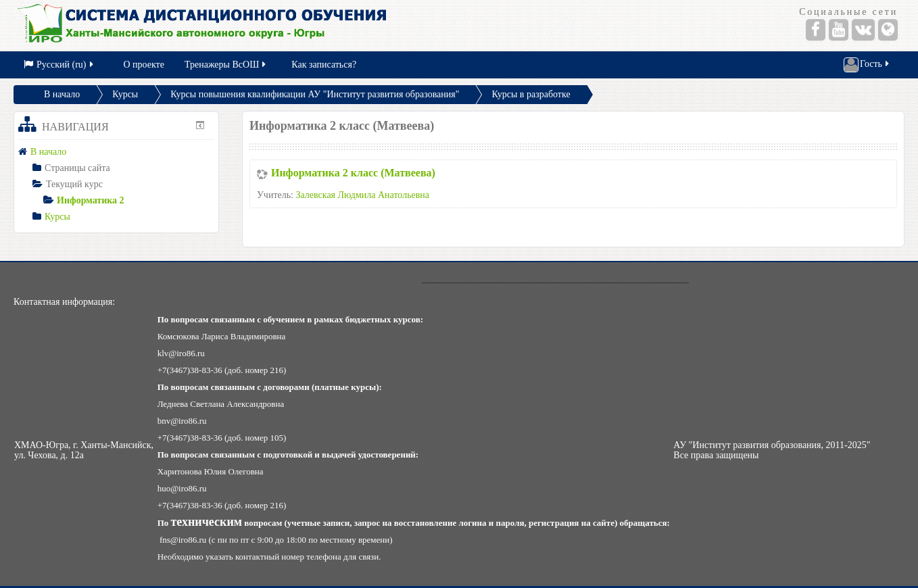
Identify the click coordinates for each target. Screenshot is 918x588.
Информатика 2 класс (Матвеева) (353, 173)
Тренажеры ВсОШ (226, 65)
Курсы (125, 94)
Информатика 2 (91, 200)
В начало (62, 94)
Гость (867, 65)
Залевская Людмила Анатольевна (363, 195)
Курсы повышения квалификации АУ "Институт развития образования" (315, 94)
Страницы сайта (77, 168)
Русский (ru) (59, 65)
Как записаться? (324, 65)
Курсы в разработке (531, 94)
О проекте (144, 65)
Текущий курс (74, 184)
